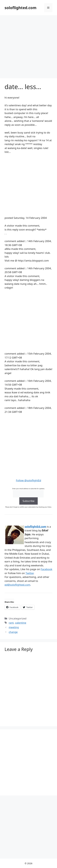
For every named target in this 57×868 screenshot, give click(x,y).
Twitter (30, 573)
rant (11, 623)
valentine (21, 623)
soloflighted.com (21, 8)
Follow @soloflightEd (29, 480)
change (13, 632)
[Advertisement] (28, 45)
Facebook (47, 569)
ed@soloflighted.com (17, 585)
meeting (14, 627)
